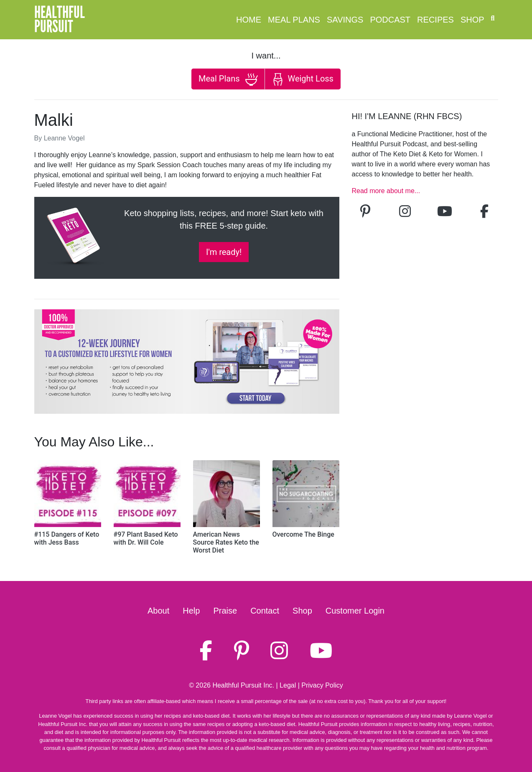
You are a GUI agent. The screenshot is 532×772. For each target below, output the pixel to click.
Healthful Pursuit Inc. (243, 685)
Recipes (435, 20)
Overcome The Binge (303, 534)
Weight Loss (303, 79)
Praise (225, 611)
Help (191, 611)
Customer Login (355, 611)
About (158, 611)
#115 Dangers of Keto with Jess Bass (67, 538)
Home (249, 20)
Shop (472, 20)
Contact (265, 611)
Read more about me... (386, 191)
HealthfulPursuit (60, 20)
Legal (288, 685)
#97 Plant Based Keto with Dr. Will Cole (146, 538)
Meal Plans (294, 20)
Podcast (390, 20)
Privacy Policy (322, 685)
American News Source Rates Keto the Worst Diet (226, 542)
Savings (345, 20)
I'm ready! (224, 252)
